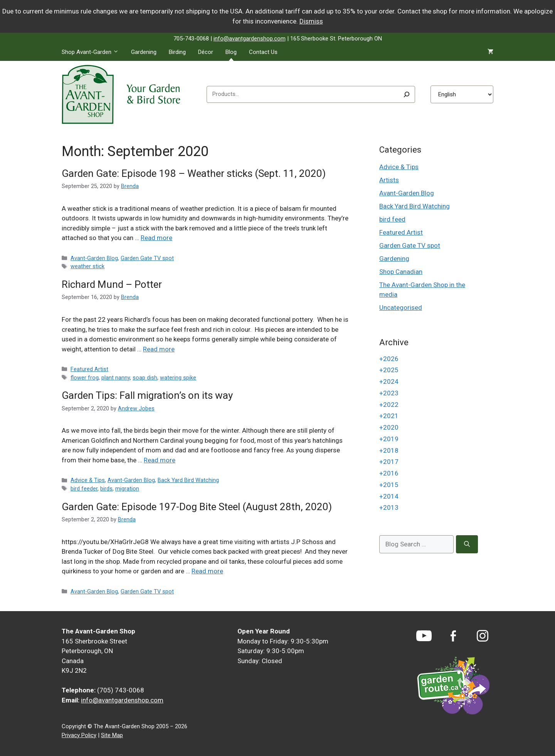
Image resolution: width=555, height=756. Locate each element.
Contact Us (263, 52)
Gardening (144, 52)
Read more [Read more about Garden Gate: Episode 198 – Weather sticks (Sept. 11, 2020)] (156, 238)
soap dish (145, 378)
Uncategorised (401, 307)
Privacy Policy (79, 735)
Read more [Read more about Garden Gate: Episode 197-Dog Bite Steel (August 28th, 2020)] (207, 571)
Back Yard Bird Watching (188, 480)
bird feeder (84, 489)
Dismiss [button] (311, 21)
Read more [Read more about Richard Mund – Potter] (159, 349)
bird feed (392, 219)
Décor (206, 52)
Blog (231, 52)
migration (127, 489)
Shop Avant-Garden (93, 52)
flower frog (85, 378)
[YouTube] (424, 636)
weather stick (87, 266)
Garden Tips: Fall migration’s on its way (147, 395)
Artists (389, 180)
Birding (177, 52)
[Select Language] (462, 94)
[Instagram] (483, 636)
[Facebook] (453, 636)
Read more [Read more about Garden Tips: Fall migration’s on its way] (160, 460)
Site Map (112, 735)
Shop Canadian (401, 272)
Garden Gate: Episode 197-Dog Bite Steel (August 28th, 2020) (197, 507)
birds (106, 489)
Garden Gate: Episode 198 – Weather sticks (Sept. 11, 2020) (194, 173)
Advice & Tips (88, 480)
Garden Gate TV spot (147, 258)
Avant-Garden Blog (94, 258)
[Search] (407, 94)
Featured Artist (89, 369)
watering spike (178, 378)
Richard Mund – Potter (112, 284)
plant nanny (116, 378)
